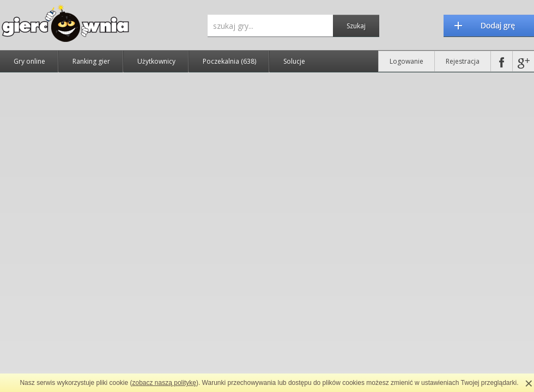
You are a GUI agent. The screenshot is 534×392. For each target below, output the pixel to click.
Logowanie (406, 61)
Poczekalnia (229, 61)
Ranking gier (91, 61)
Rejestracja (463, 61)
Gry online (29, 61)
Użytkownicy (156, 61)
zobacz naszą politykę (164, 383)
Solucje (294, 61)
